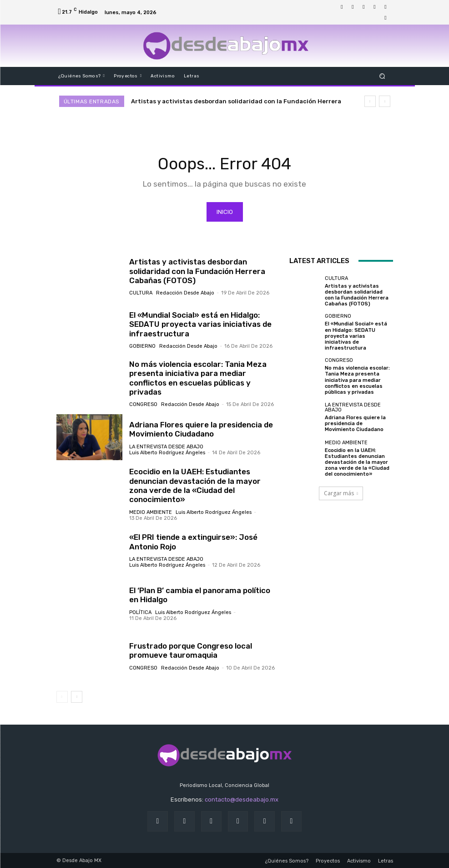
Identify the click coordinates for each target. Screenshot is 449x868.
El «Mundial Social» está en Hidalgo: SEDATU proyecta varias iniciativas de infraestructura (200, 325)
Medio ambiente (151, 512)
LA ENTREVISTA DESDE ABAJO (166, 447)
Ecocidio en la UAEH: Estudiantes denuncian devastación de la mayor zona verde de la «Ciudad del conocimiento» (195, 486)
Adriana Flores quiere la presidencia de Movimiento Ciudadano (201, 429)
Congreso (143, 405)
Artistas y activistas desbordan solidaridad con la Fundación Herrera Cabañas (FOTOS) (197, 272)
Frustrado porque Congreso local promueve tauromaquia (191, 650)
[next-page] (77, 697)
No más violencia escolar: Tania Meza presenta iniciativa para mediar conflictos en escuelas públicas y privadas (198, 378)
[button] (382, 76)
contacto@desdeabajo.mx (242, 800)
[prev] (370, 101)
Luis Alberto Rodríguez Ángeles (167, 453)
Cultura (141, 293)
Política (140, 612)
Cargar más (341, 493)
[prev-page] (62, 697)
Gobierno (142, 347)
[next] (385, 101)
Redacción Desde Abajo (185, 293)
